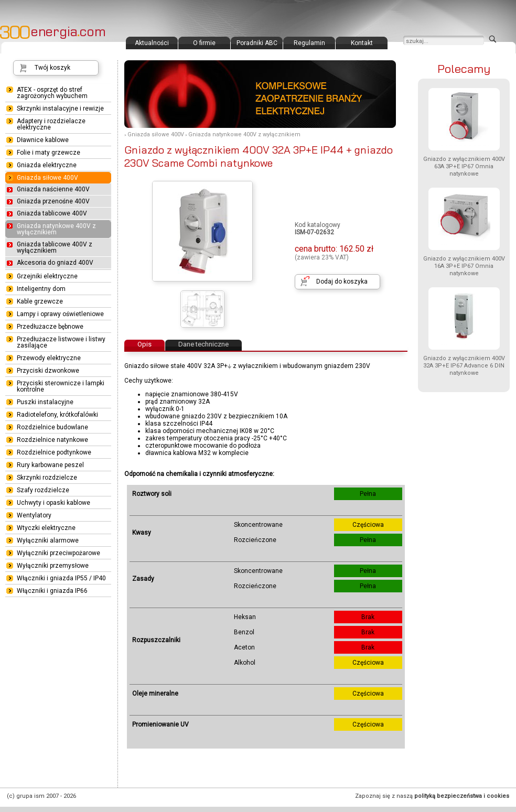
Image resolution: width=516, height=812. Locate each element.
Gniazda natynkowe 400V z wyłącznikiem (244, 134)
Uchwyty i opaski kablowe (53, 503)
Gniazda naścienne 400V (53, 189)
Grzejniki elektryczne (47, 276)
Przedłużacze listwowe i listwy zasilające (61, 342)
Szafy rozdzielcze (43, 490)
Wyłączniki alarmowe (48, 540)
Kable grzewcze (40, 301)
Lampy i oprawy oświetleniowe (60, 314)
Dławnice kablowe (43, 140)
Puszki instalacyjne (45, 402)
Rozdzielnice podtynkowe (54, 452)
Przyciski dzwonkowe (48, 371)
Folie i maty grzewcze (49, 153)
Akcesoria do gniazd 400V (55, 263)
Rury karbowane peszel (50, 465)
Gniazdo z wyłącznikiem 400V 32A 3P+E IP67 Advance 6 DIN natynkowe (464, 366)
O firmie (204, 43)
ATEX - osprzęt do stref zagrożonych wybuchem (52, 93)
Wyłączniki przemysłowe (53, 566)
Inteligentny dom (41, 289)
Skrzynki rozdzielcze (47, 478)
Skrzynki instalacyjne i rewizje (60, 109)
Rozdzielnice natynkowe (52, 440)
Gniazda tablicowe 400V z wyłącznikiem (55, 247)
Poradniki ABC (257, 43)
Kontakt (362, 43)
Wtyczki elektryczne (46, 528)
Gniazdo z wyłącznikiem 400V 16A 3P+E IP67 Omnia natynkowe (464, 266)
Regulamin (309, 43)
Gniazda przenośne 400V (53, 201)
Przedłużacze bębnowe (50, 327)
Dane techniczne (203, 344)
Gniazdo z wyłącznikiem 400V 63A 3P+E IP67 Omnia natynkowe (464, 166)
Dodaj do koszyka (342, 282)
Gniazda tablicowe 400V (52, 213)
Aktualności (152, 43)
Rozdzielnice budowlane (52, 427)
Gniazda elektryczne (47, 165)
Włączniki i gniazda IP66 (52, 591)
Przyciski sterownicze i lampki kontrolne (61, 386)
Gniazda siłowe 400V (156, 134)
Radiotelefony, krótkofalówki (57, 415)
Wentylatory (34, 515)
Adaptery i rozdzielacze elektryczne (51, 124)
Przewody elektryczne (49, 358)
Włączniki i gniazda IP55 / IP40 (61, 578)
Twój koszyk (52, 68)
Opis (144, 344)
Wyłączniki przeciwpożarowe (58, 553)
